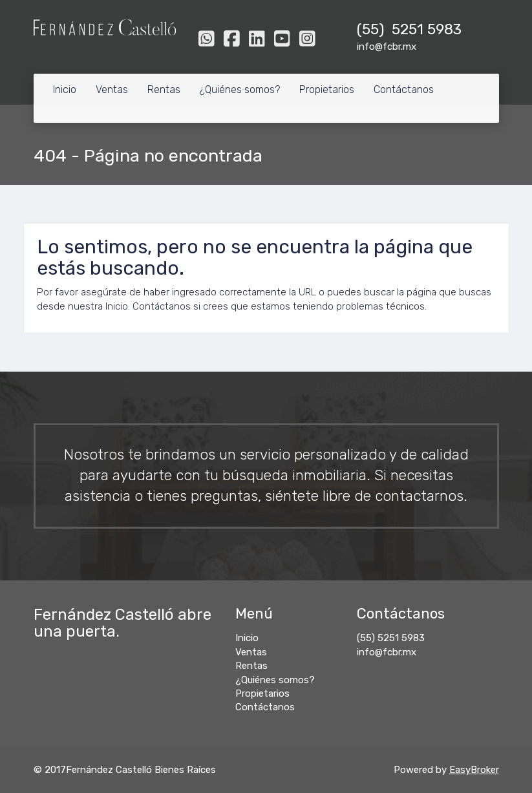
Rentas (164, 90)
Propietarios (327, 90)
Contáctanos (404, 90)
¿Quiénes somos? (240, 90)
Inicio (65, 90)
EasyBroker (474, 770)
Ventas (112, 90)
